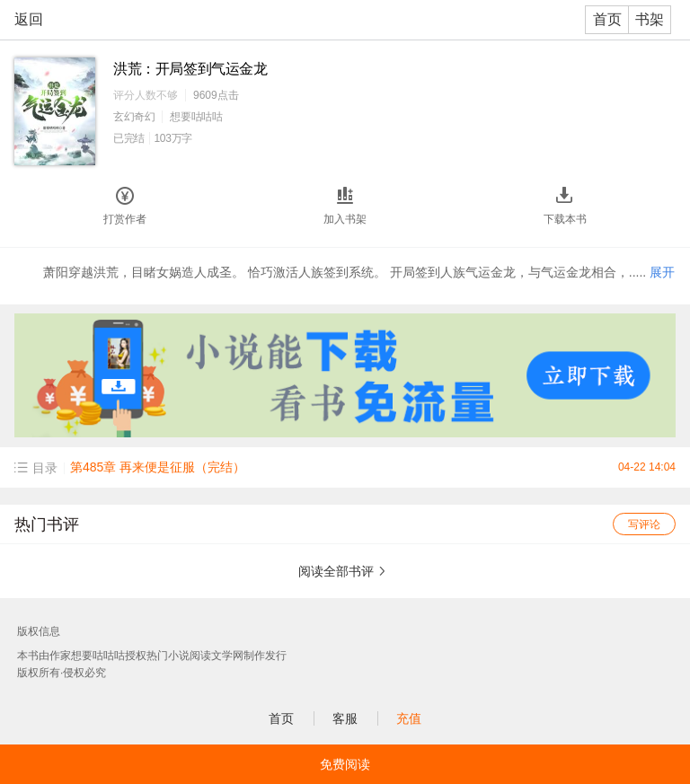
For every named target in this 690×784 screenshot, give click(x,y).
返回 (29, 19)
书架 (650, 19)
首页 (607, 19)
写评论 (644, 524)
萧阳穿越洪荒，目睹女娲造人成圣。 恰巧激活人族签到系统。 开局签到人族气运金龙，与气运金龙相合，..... (359, 272)
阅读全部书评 (336, 571)
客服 (345, 718)
